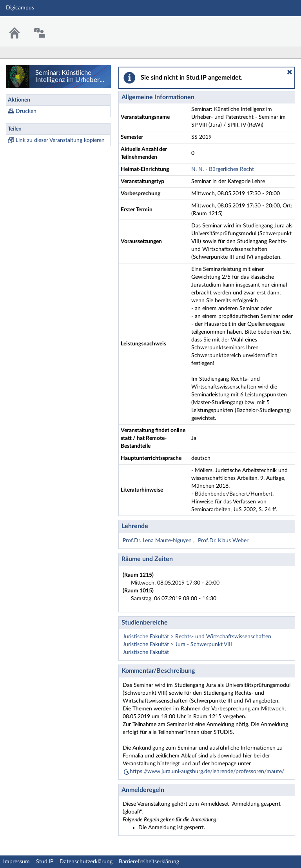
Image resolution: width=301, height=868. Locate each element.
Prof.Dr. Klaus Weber (223, 541)
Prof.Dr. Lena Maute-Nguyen (158, 541)
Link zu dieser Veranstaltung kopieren (60, 140)
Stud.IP (45, 862)
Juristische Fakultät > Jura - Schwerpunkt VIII (177, 645)
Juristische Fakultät (146, 652)
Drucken (26, 111)
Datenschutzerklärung (86, 862)
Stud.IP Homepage (271, 26)
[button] (290, 72)
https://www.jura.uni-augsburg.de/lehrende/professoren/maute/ (207, 772)
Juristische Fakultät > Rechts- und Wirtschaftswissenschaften (197, 637)
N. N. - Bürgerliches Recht (223, 169)
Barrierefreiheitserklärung (149, 862)
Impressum (16, 862)
